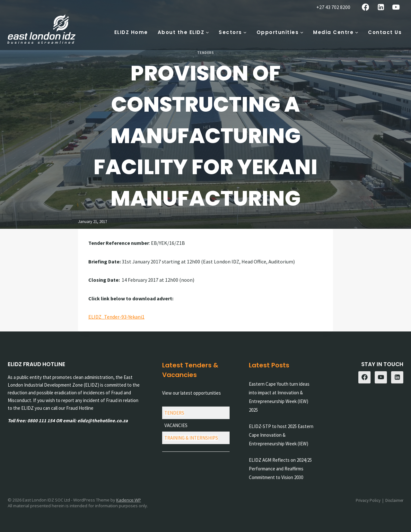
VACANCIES (176, 425)
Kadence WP (129, 500)
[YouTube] (396, 7)
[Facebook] (366, 7)
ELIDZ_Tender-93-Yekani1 (116, 317)
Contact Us (385, 32)
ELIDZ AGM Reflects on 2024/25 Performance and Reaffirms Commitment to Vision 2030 (280, 469)
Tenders (206, 53)
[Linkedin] (381, 7)
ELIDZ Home (131, 32)
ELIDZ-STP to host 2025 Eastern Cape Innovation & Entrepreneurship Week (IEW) (281, 435)
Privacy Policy (368, 500)
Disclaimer (394, 500)
